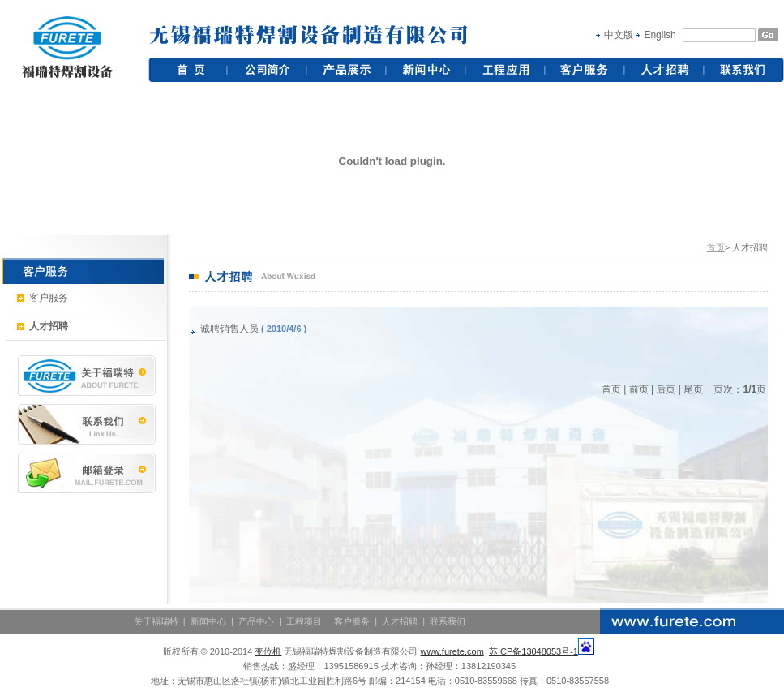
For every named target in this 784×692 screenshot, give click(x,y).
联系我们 (448, 621)
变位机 (268, 651)
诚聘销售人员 (229, 329)
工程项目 (304, 621)
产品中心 (256, 621)
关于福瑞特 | (162, 621)
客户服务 (43, 298)
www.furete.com (452, 651)
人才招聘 (400, 621)
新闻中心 (210, 621)
